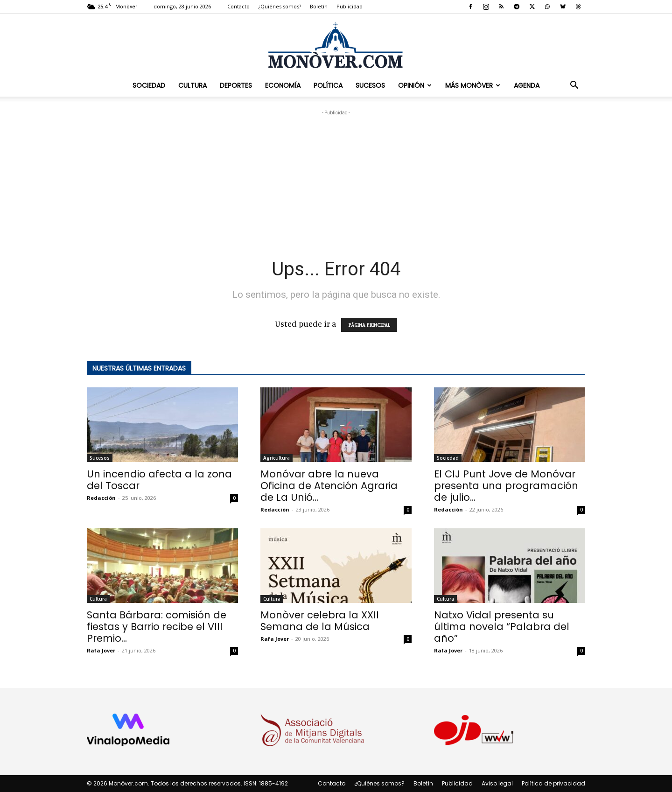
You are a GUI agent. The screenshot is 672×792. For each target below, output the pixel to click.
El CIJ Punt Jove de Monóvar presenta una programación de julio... (506, 486)
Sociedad (149, 85)
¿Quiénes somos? (280, 6)
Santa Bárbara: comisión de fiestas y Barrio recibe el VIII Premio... (157, 627)
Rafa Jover (101, 650)
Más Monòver (473, 85)
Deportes (236, 85)
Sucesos (370, 85)
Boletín (319, 6)
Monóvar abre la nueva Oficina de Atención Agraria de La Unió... (329, 486)
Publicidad (350, 6)
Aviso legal (497, 783)
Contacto (238, 6)
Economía (283, 85)
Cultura (192, 85)
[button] (574, 85)
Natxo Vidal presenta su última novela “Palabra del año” (502, 627)
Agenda (527, 85)
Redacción (101, 498)
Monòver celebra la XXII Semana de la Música (320, 621)
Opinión (415, 85)
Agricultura (276, 458)
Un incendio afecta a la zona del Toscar (159, 480)
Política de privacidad (553, 783)
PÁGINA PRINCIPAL (369, 325)
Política (328, 85)
